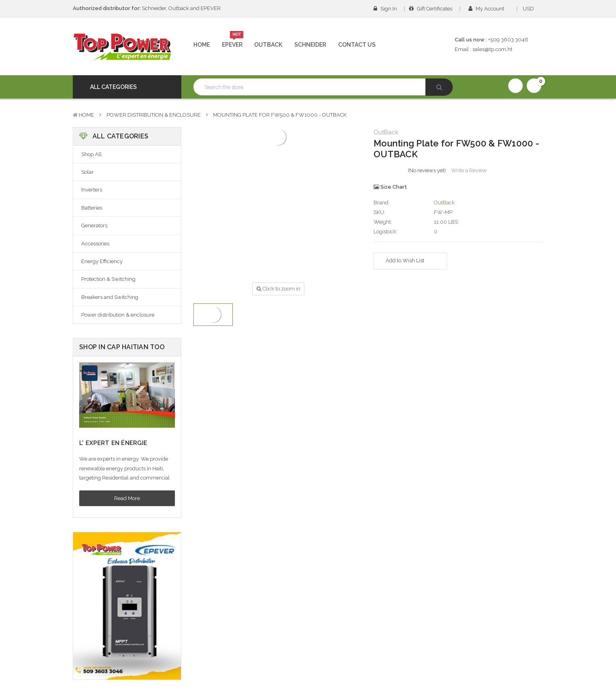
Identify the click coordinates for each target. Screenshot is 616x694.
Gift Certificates (431, 9)
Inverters (92, 190)
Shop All (91, 154)
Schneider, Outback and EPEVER (147, 8)
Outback (268, 45)
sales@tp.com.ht (492, 49)
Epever (233, 41)
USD (531, 9)
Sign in (385, 9)
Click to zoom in (278, 289)
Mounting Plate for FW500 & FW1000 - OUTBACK (280, 115)
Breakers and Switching (110, 297)
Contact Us (357, 45)
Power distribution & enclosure (154, 115)
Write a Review (469, 170)
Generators (94, 225)
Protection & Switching (108, 279)
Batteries (92, 208)
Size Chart (390, 187)
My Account (489, 9)
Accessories (95, 244)
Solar (87, 172)
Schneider (310, 45)
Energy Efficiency (102, 261)
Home (202, 45)
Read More (127, 498)
